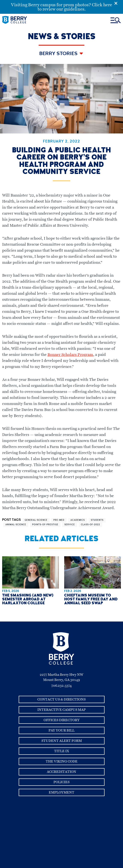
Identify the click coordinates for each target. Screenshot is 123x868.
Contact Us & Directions (61, 699)
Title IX (62, 751)
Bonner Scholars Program (70, 355)
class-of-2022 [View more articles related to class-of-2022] (90, 525)
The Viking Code (62, 761)
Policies (61, 782)
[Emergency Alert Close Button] (119, 3)
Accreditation (61, 772)
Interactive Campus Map (61, 710)
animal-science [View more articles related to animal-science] (16, 525)
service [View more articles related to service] (70, 525)
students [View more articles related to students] (97, 520)
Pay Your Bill (61, 730)
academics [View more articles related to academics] (78, 520)
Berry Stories (59, 54)
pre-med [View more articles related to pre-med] (59, 520)
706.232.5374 (61, 686)
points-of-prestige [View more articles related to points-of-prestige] (45, 525)
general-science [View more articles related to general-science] (36, 520)
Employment (61, 792)
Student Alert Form (62, 741)
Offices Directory (62, 720)
